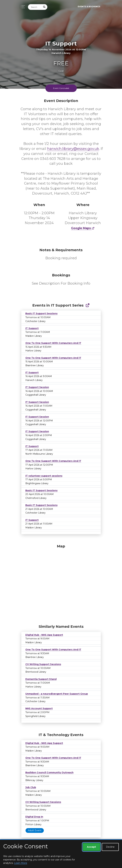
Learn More (21, 863)
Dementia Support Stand (41, 679)
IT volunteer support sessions (44, 476)
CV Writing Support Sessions (43, 664)
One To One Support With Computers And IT (53, 343)
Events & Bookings (89, 7)
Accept (91, 847)
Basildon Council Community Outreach (49, 772)
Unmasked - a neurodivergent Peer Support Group (57, 694)
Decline (110, 847)
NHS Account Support (39, 708)
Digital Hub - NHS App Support (44, 635)
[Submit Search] (44, 7)
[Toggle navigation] (22, 7)
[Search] (35, 7)
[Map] (61, 584)
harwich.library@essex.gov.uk (73, 149)
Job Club (31, 787)
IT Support (32, 328)
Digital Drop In (34, 817)
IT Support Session (37, 387)
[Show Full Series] (88, 305)
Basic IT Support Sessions (41, 313)
